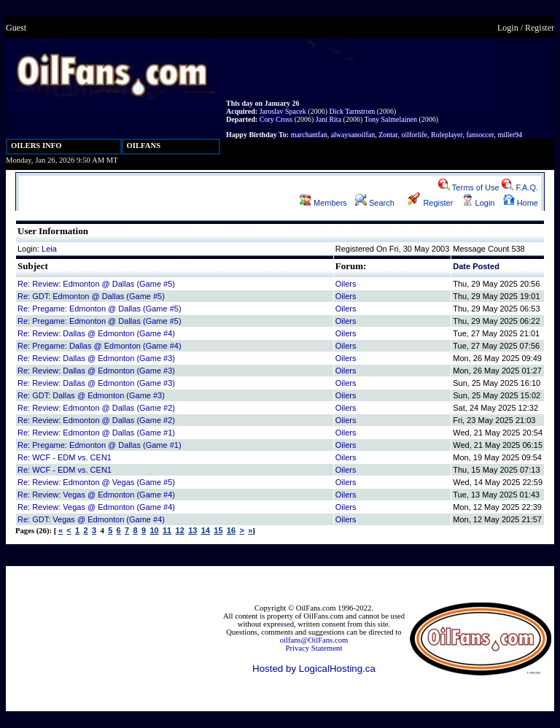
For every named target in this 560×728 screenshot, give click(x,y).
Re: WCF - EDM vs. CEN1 (65, 457)
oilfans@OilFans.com (314, 640)
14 (206, 530)
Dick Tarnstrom (352, 111)
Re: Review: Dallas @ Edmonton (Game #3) (96, 358)
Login (508, 28)
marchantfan (309, 135)
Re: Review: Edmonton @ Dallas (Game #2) (96, 408)
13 (192, 530)
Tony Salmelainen (391, 119)
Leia (49, 249)
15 (218, 530)
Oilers (346, 284)
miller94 (510, 135)
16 (231, 530)
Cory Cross (276, 119)
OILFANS (144, 146)
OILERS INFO (36, 146)
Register (540, 28)
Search (375, 203)
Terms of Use (469, 187)
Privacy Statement (314, 648)
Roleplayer (447, 135)
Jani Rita (328, 119)
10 (154, 530)
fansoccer (480, 135)
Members (323, 203)
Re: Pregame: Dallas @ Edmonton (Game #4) (100, 346)
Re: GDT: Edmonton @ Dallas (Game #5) (91, 296)
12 (180, 530)
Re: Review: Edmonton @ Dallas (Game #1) (96, 433)
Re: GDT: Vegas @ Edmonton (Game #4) (91, 519)
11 (167, 530)
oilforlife (414, 135)
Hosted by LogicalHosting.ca (314, 669)
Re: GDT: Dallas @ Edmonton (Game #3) (91, 395)
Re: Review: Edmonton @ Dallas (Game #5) (96, 284)
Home (521, 203)
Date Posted (476, 266)
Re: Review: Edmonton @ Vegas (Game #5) (96, 482)
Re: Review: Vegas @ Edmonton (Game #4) (96, 495)
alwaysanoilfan (353, 135)
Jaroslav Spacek (283, 111)
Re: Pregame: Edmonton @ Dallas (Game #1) (100, 445)
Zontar (388, 135)
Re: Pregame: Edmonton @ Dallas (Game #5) (100, 309)
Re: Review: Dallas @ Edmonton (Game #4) (96, 333)
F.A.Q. (520, 187)
